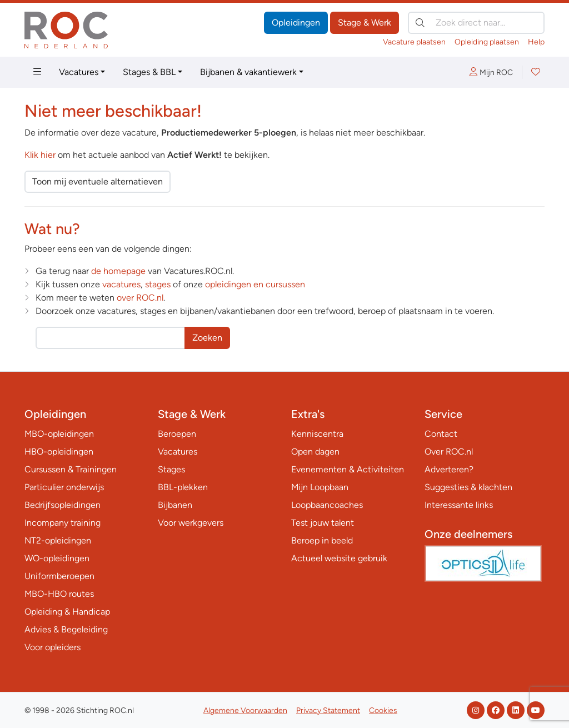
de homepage (118, 271)
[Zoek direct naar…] (476, 23)
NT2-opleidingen (58, 540)
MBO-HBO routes (59, 594)
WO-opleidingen (57, 558)
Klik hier (40, 155)
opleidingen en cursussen (255, 284)
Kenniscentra (317, 434)
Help (536, 42)
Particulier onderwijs (64, 487)
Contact (441, 434)
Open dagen (315, 452)
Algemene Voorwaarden (245, 710)
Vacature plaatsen (414, 42)
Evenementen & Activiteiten (348, 469)
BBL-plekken (183, 487)
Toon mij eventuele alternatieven (98, 181)
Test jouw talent (323, 523)
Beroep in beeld (322, 540)
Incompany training (63, 523)
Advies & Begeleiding (66, 629)
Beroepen (177, 434)
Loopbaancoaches (327, 505)
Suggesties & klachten (468, 487)
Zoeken (207, 338)
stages (158, 284)
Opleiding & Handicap (67, 612)
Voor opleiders (53, 647)
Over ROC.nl (449, 452)
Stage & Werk (365, 23)
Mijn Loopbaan (320, 487)
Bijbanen (175, 505)
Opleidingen (296, 23)
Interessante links (459, 505)
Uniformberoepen (59, 576)
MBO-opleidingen (59, 434)
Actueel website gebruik (339, 558)
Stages (171, 469)
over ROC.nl (140, 298)
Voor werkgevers (191, 523)
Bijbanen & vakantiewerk (248, 72)
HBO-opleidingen (59, 452)
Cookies (383, 710)
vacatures (121, 284)
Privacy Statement (328, 710)
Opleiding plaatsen (487, 42)
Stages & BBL (149, 72)
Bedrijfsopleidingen (63, 505)
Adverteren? (449, 469)
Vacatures (79, 72)
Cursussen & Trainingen (71, 469)
